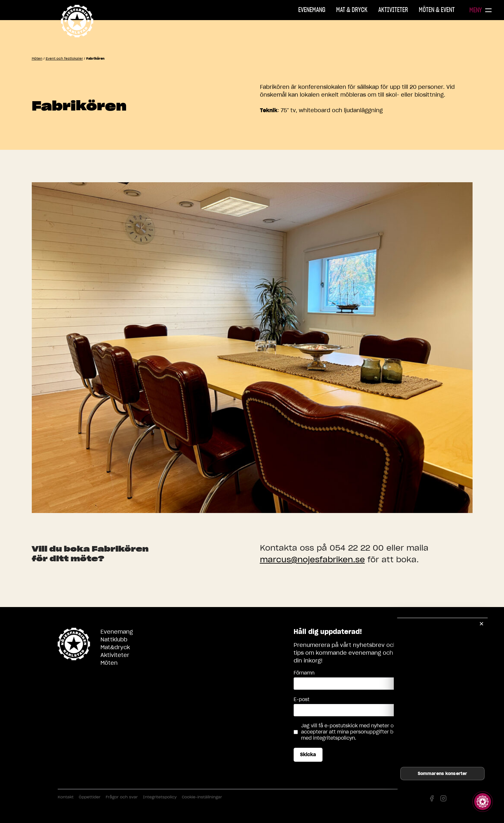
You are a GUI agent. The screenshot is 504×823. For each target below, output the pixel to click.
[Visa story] (483, 802)
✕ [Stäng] (481, 624)
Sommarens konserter (442, 774)
